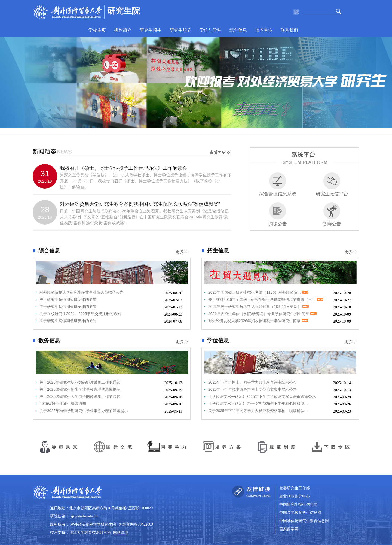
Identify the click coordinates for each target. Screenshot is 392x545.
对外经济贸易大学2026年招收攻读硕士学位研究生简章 (258, 321)
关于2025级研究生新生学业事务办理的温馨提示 (80, 389)
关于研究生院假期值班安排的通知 (68, 299)
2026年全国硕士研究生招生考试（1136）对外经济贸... (258, 292)
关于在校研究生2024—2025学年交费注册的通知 (80, 314)
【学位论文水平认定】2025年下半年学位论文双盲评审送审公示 (262, 396)
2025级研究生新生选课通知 (63, 404)
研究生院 (124, 11)
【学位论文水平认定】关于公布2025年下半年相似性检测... (258, 404)
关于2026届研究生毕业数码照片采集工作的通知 (80, 382)
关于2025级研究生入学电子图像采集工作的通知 (80, 396)
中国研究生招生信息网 (298, 505)
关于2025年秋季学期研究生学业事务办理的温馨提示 (84, 411)
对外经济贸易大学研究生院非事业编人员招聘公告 (81, 292)
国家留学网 (289, 529)
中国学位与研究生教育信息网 (304, 521)
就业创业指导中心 (295, 496)
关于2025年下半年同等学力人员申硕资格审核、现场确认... (258, 411)
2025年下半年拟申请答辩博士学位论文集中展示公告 (252, 389)
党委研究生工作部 (295, 488)
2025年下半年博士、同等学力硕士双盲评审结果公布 (252, 382)
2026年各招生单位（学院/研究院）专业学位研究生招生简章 (262, 314)
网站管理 (121, 533)
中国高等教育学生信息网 (300, 513)
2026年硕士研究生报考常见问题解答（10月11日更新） (258, 307)
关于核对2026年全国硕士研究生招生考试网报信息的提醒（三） (266, 299)
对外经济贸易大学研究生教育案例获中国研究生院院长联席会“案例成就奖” (140, 204)
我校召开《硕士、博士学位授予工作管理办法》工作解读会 (124, 168)
